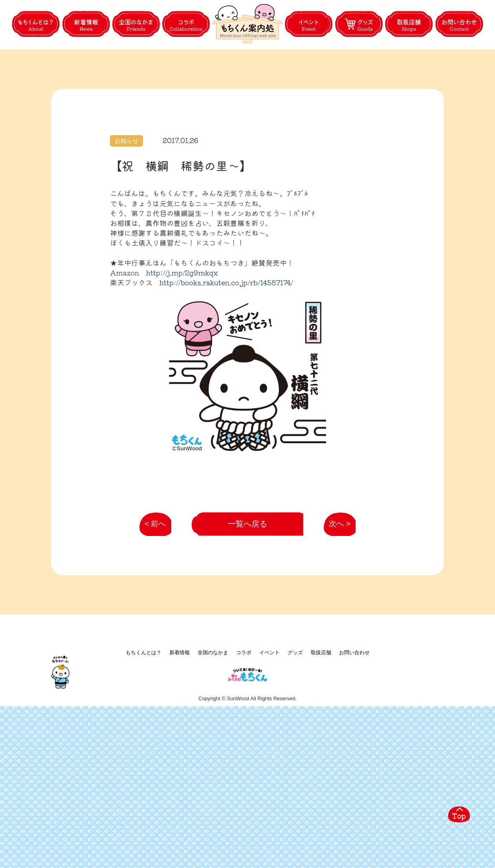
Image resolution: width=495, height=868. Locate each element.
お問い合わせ (354, 801)
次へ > (335, 666)
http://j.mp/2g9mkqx (182, 310)
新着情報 (180, 801)
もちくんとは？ (144, 801)
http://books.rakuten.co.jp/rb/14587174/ (226, 319)
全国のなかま (213, 801)
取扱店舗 (321, 801)
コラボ (244, 801)
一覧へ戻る (248, 662)
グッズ (295, 801)
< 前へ (152, 666)
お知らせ (126, 178)
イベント (269, 801)
